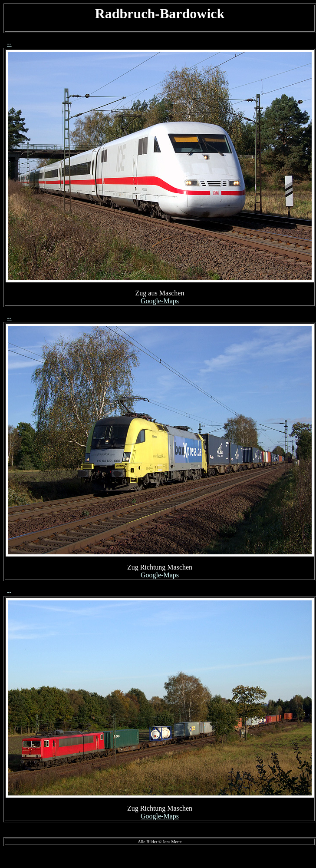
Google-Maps (160, 301)
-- (9, 44)
